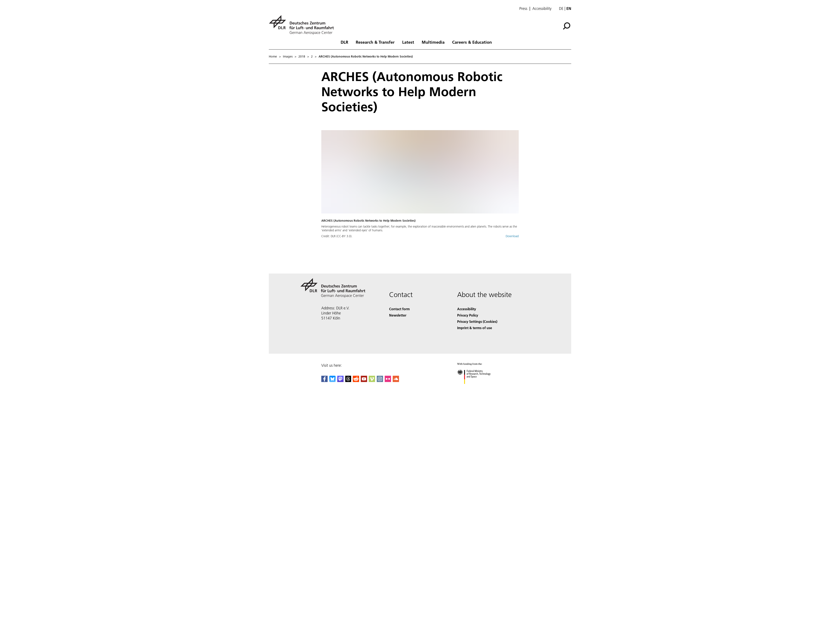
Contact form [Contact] (399, 309)
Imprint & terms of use (475, 328)
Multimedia (433, 42)
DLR (344, 42)
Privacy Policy (468, 315)
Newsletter (398, 315)
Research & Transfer (375, 42)
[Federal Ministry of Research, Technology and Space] (478, 388)
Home (273, 56)
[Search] (567, 26)
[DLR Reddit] (356, 381)
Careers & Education (472, 42)
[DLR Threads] (348, 381)
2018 (302, 56)
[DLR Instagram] (380, 381)
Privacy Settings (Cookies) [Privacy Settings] (477, 321)
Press (523, 9)
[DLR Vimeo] (372, 381)
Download (512, 236)
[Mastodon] (340, 381)
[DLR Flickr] (388, 381)
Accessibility (542, 9)
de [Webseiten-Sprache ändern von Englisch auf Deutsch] (561, 9)
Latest (408, 42)
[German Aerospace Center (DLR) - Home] (303, 25)
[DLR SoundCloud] (396, 381)
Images (288, 56)
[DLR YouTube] (364, 381)
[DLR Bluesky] (332, 381)
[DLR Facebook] (324, 381)
